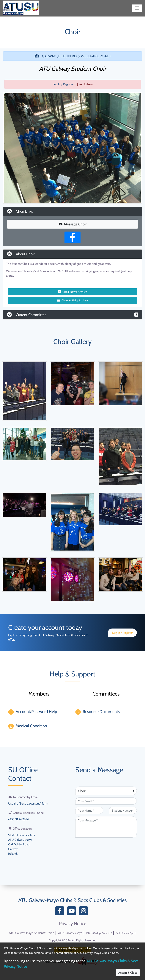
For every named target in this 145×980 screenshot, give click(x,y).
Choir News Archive (72, 292)
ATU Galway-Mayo (70, 933)
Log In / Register (63, 84)
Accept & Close (128, 973)
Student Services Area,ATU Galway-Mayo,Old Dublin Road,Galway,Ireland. (22, 843)
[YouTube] (72, 912)
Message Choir (73, 224)
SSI (126, 933)
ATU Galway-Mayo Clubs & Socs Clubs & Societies (72, 900)
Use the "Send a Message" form (28, 803)
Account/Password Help (36, 712)
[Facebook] (61, 912)
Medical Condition (31, 726)
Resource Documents (101, 712)
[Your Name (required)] (89, 810)
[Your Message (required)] (106, 827)
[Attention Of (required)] (106, 791)
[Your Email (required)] (106, 801)
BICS (99, 933)
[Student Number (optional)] (123, 810)
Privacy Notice (73, 924)
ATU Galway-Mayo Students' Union (32, 933)
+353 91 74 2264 (18, 819)
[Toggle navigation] (137, 8)
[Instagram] (84, 912)
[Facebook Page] (72, 237)
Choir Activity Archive (73, 300)
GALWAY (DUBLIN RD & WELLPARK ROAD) (73, 56)
